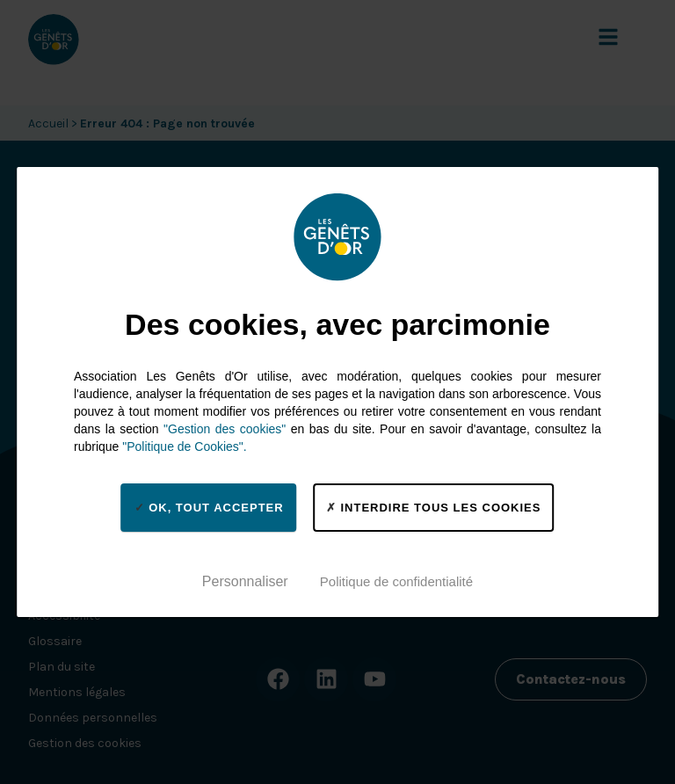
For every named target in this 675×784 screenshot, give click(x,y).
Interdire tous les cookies (434, 507)
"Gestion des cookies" (225, 429)
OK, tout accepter (209, 507)
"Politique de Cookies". (184, 446)
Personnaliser (245, 581)
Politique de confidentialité (396, 581)
